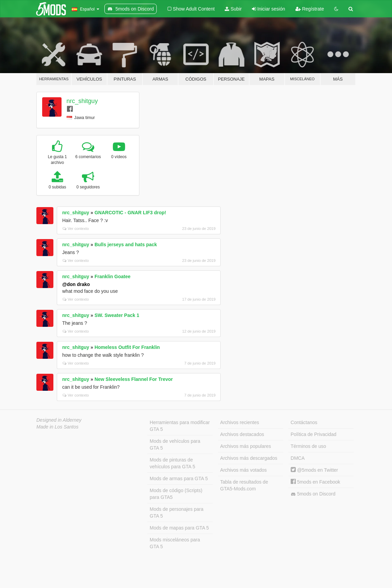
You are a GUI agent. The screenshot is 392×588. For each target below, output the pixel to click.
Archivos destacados (242, 434)
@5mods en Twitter (314, 470)
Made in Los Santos (57, 427)
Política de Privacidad (314, 434)
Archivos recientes (240, 422)
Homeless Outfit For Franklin (127, 347)
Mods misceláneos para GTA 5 (175, 543)
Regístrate (310, 9)
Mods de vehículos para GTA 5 (175, 444)
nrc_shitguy (82, 101)
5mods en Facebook (316, 482)
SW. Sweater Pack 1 (117, 315)
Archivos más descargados (249, 458)
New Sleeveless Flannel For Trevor (134, 379)
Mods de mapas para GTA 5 (179, 528)
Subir (233, 9)
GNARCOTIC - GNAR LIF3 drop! (130, 213)
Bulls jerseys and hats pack (126, 245)
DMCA (298, 458)
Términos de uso (308, 446)
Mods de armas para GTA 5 (179, 478)
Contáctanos (304, 422)
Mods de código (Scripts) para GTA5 (176, 494)
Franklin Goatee (113, 276)
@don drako (76, 284)
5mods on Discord (313, 494)
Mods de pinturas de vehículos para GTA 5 (172, 463)
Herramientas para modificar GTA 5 (180, 426)
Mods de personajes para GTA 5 (176, 513)
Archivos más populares (246, 446)
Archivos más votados (244, 470)
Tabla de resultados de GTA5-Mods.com (244, 485)
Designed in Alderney (59, 420)
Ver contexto (76, 229)
